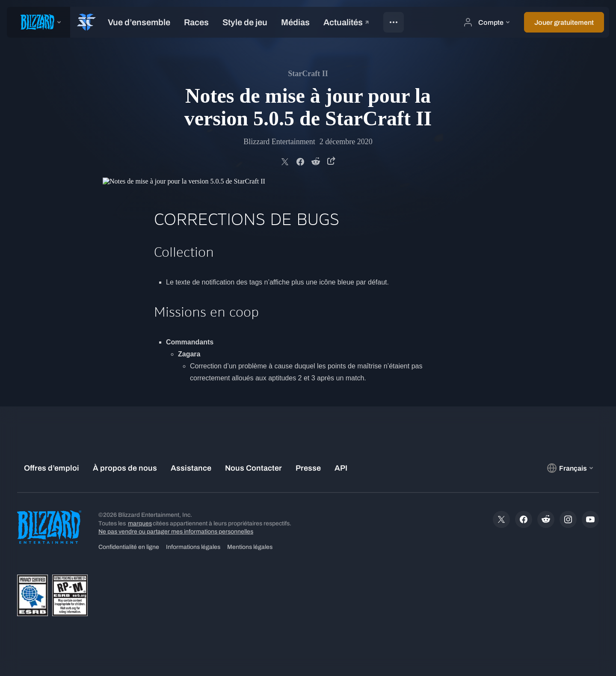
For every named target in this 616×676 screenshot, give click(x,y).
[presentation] (38, 22)
